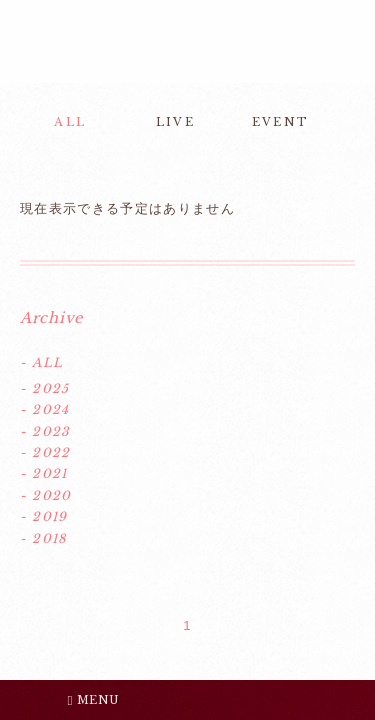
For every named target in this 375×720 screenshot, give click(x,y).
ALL (70, 122)
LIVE (175, 122)
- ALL (41, 362)
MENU (94, 700)
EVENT (280, 122)
